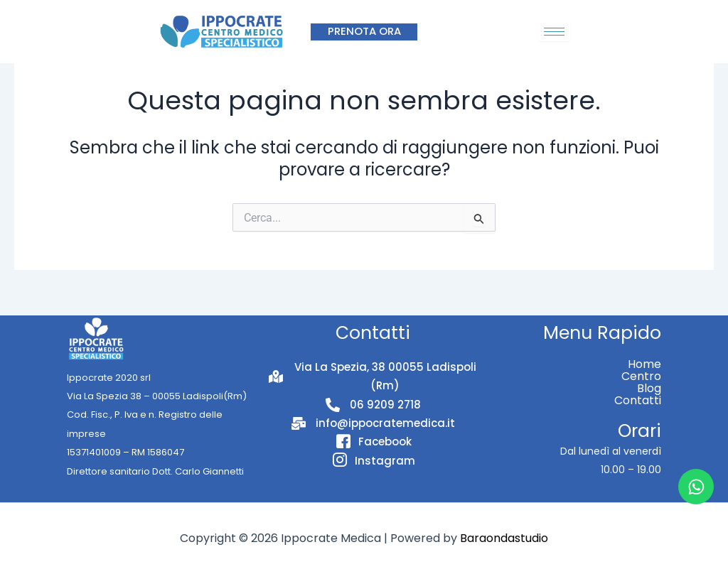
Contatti (638, 400)
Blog (649, 388)
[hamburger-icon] (554, 32)
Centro (641, 376)
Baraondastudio (504, 538)
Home (644, 364)
